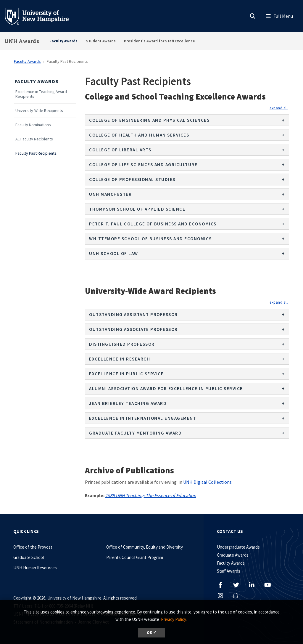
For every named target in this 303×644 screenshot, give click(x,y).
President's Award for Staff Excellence (159, 41)
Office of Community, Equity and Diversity (145, 547)
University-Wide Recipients (39, 111)
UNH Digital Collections (207, 482)
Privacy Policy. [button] (174, 619)
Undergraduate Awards (238, 547)
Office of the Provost (33, 547)
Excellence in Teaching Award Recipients (41, 94)
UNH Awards (22, 41)
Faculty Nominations (33, 125)
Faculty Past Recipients (36, 153)
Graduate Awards (233, 555)
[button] (279, 108)
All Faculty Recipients (34, 139)
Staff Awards (229, 571)
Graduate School (29, 557)
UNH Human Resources (35, 568)
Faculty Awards (63, 41)
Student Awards (101, 41)
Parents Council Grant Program (135, 557)
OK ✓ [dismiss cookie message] (152, 633)
